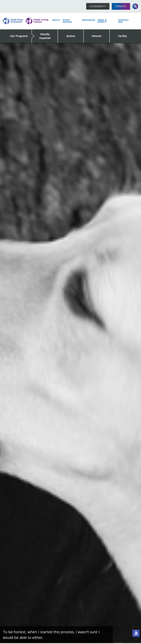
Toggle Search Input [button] (135, 6)
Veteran (96, 36)
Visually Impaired (45, 36)
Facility (122, 36)
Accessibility (98, 6)
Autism (71, 36)
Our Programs (19, 36)
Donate (121, 6)
